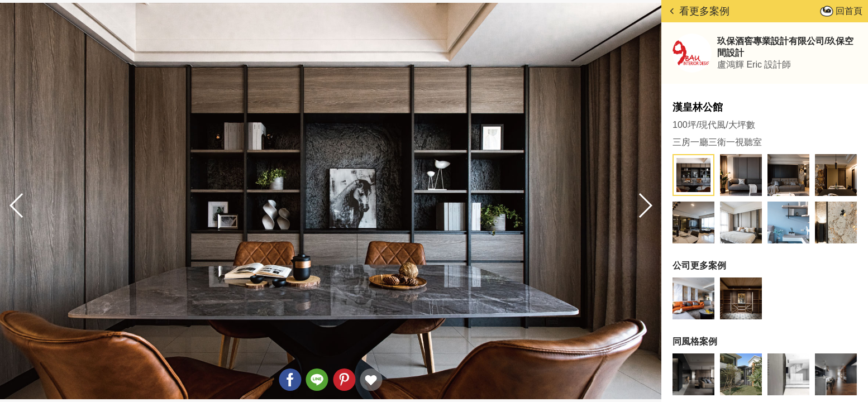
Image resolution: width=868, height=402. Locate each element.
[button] (645, 205)
